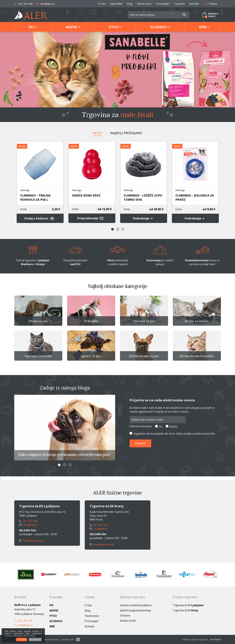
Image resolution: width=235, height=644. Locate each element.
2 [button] (118, 229)
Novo (98, 133)
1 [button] (112, 229)
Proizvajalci (163, 4)
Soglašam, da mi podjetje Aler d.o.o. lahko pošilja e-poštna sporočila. (174, 434)
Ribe (203, 27)
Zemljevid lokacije (31, 541)
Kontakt (194, 4)
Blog (130, 4)
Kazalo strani (128, 621)
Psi (31, 27)
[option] (117, 70)
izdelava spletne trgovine (195, 639)
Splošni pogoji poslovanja (135, 610)
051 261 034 (99, 525)
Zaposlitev (116, 4)
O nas (102, 4)
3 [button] (123, 229)
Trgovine (179, 4)
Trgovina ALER (188, 605)
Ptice (114, 27)
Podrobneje (143, 218)
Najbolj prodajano (126, 133)
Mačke (71, 27)
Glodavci (159, 27)
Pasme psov (144, 4)
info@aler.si (45, 4)
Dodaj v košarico (40, 218)
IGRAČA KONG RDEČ (86, 195)
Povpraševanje (92, 218)
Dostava (125, 615)
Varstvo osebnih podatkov (136, 605)
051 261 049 (23, 4)
